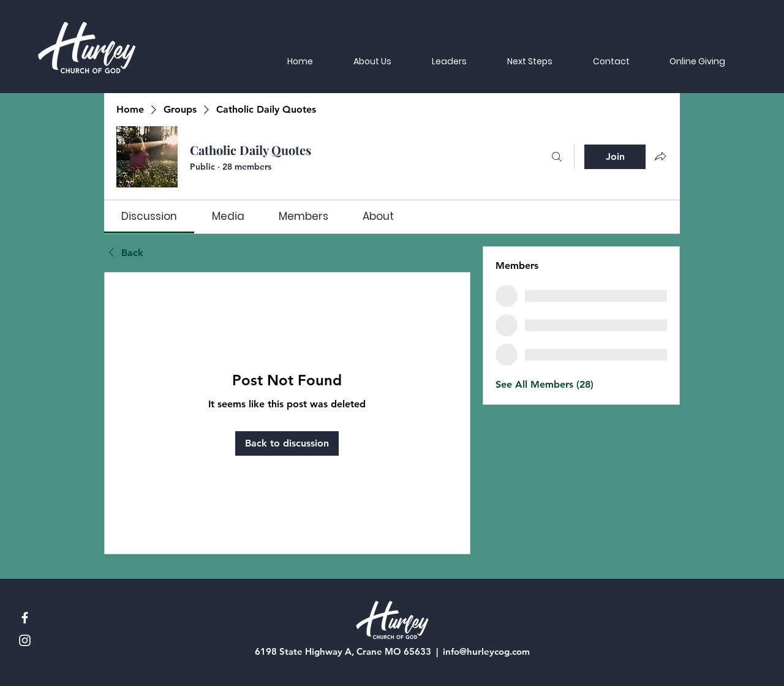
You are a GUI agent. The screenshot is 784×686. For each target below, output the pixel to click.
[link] (149, 216)
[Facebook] (25, 618)
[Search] (557, 157)
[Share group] (660, 156)
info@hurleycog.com (486, 651)
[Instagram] (25, 640)
